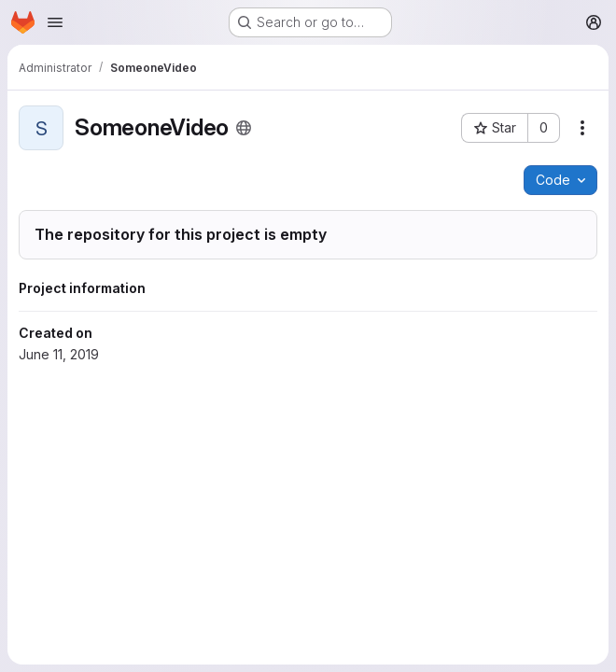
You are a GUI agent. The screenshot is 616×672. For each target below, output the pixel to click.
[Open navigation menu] (55, 22)
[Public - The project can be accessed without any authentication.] (244, 128)
